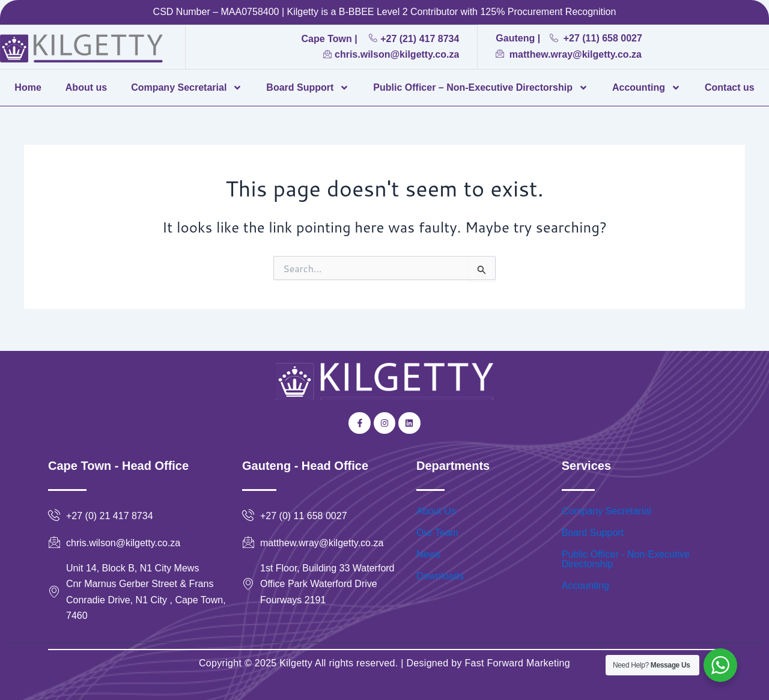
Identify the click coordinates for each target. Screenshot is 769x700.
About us (86, 87)
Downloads (440, 576)
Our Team (437, 533)
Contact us (730, 87)
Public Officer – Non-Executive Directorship (481, 88)
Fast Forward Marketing (516, 663)
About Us (436, 511)
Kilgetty (296, 663)
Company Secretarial (187, 88)
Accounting (646, 88)
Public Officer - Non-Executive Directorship (626, 559)
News (428, 554)
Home (28, 87)
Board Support (308, 88)
